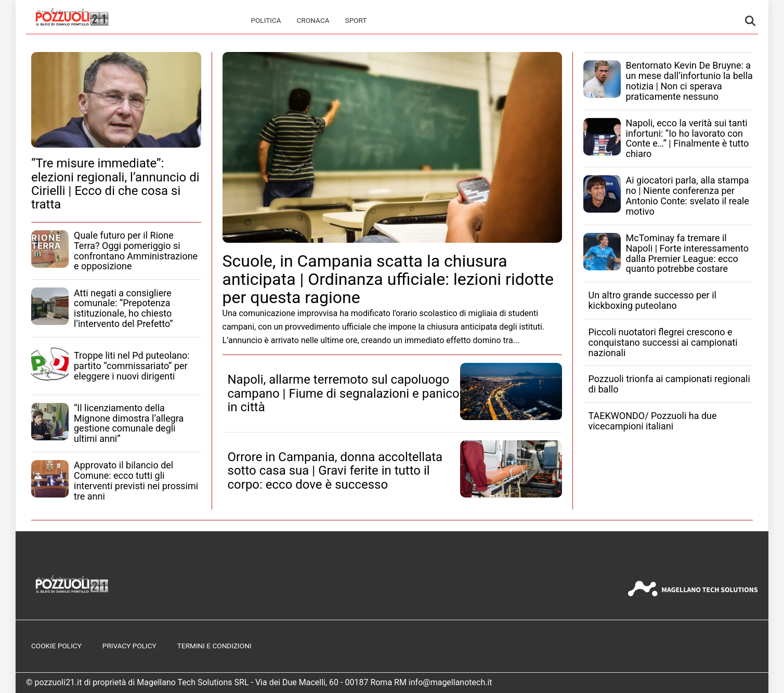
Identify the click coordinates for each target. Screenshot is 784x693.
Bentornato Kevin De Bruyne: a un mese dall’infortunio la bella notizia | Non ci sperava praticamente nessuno (689, 81)
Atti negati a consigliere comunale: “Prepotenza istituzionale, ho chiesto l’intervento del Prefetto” (123, 308)
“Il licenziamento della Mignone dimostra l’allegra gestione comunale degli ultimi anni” (129, 423)
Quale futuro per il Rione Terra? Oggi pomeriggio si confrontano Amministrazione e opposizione (136, 251)
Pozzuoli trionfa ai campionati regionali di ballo (669, 384)
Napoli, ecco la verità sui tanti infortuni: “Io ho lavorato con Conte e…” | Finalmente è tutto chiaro (688, 138)
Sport (356, 20)
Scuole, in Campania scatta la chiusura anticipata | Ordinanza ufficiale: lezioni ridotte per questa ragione (388, 279)
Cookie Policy (56, 646)
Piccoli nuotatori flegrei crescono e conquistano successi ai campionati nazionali (663, 342)
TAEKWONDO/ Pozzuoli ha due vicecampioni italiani (653, 421)
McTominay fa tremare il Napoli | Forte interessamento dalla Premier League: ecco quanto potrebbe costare (687, 253)
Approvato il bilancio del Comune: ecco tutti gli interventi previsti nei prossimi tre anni (136, 480)
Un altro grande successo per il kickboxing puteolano (652, 300)
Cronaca (313, 20)
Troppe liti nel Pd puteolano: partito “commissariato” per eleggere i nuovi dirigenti (132, 366)
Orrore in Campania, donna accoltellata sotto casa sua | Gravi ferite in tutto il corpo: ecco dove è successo (335, 471)
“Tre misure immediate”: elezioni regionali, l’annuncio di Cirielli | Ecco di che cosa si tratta (115, 184)
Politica (266, 20)
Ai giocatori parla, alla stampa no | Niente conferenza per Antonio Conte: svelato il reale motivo (688, 195)
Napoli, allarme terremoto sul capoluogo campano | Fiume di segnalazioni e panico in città (344, 393)
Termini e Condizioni (214, 646)
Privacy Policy (129, 646)
